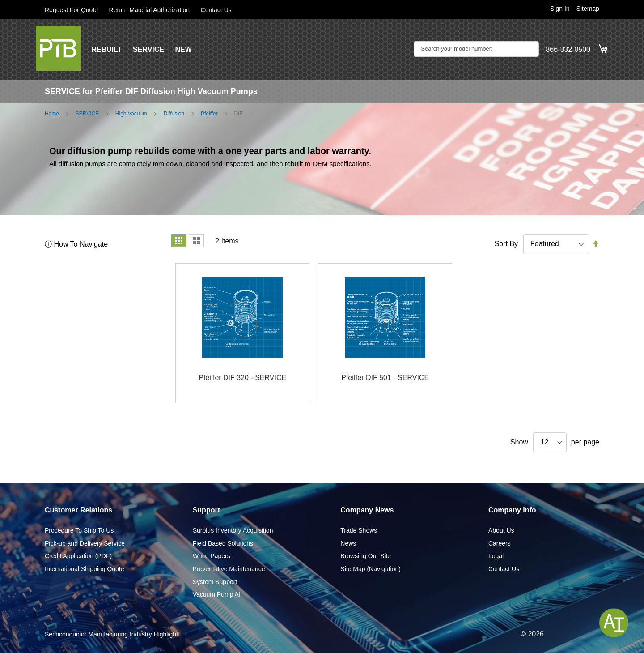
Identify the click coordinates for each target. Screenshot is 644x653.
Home (52, 114)
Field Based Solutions (223, 543)
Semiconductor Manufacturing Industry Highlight (111, 634)
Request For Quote (71, 10)
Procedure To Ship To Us (79, 530)
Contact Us (216, 10)
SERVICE (148, 49)
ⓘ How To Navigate (76, 244)
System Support (215, 582)
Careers (500, 543)
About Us (501, 530)
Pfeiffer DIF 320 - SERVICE (242, 378)
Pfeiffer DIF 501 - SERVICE (385, 378)
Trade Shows (359, 530)
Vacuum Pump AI (217, 594)
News (348, 543)
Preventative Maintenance (229, 569)
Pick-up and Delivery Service (85, 543)
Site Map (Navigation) (371, 569)
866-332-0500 (568, 49)
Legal (496, 556)
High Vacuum (131, 114)
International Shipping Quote (84, 569)
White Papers (212, 556)
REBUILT (106, 49)
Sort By (506, 244)
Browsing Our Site (366, 556)
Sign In (560, 9)
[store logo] (58, 48)
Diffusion (174, 114)
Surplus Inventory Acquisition (233, 530)
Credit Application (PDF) (78, 556)
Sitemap (588, 9)
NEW (183, 49)
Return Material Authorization (150, 10)
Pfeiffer (209, 114)
